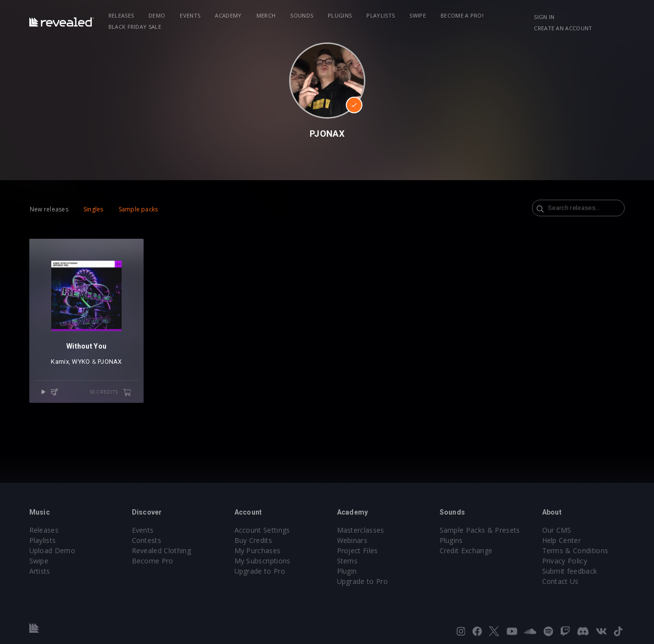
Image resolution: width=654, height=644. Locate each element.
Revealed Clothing (161, 551)
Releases (121, 15)
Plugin (347, 571)
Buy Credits (253, 540)
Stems (348, 561)
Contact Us (560, 581)
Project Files (358, 551)
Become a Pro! (462, 15)
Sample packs (138, 209)
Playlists (380, 15)
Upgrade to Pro (260, 571)
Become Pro (153, 561)
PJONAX (110, 362)
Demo (157, 15)
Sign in (544, 17)
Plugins (340, 15)
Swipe (418, 15)
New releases (49, 209)
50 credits (111, 393)
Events (190, 15)
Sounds (302, 15)
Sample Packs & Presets (480, 530)
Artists (40, 571)
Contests (147, 540)
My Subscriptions (263, 561)
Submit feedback (570, 571)
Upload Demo (53, 551)
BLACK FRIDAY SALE (135, 27)
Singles (94, 209)
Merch (266, 15)
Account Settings (262, 530)
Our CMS (557, 530)
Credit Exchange (466, 551)
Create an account (563, 28)
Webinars (352, 540)
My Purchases (258, 551)
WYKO (81, 362)
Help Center (562, 540)
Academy (228, 15)
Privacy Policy (565, 561)
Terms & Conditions (575, 551)
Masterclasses (361, 530)
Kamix (60, 362)
